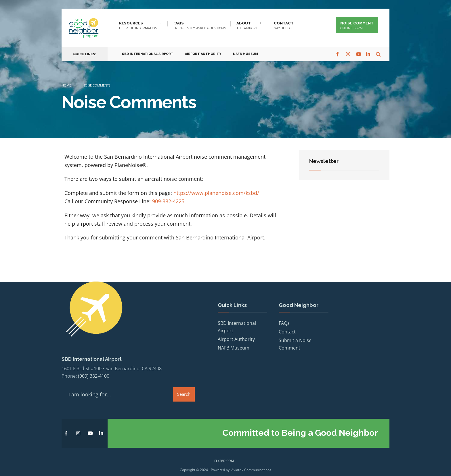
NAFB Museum (245, 52)
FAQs (200, 26)
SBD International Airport (148, 52)
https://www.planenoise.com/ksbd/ (216, 193)
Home (66, 85)
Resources (138, 26)
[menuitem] (143, 24)
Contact (284, 26)
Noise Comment (357, 26)
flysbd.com (224, 455)
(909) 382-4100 (94, 371)
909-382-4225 (168, 201)
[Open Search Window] (376, 52)
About (247, 26)
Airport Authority (203, 52)
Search (184, 389)
